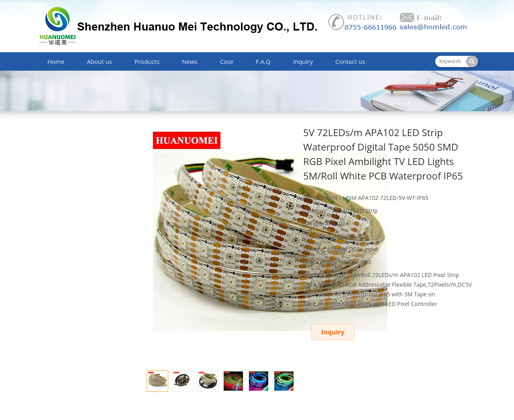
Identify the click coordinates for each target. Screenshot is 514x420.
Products (147, 61)
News (190, 61)
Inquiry (303, 61)
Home (56, 61)
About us (99, 61)
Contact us (350, 61)
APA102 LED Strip (355, 211)
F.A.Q (263, 61)
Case (227, 61)
